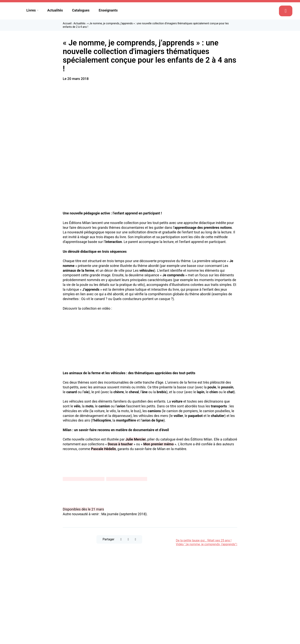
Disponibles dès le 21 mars (83, 509)
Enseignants (108, 10)
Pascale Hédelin (104, 449)
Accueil (67, 23)
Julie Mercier (136, 439)
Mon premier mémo (159, 444)
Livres (31, 10)
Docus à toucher (120, 444)
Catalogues (81, 10)
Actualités (55, 10)
